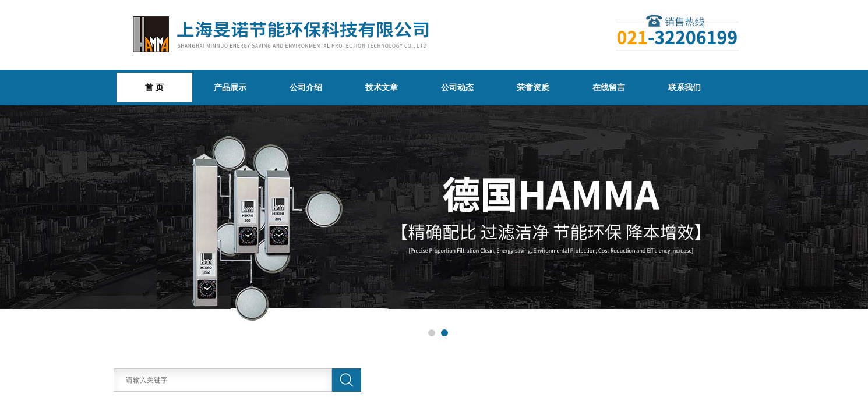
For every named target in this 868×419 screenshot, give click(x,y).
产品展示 (230, 87)
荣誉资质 (533, 87)
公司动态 (457, 87)
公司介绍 (306, 87)
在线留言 (609, 87)
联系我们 (684, 87)
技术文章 (382, 87)
